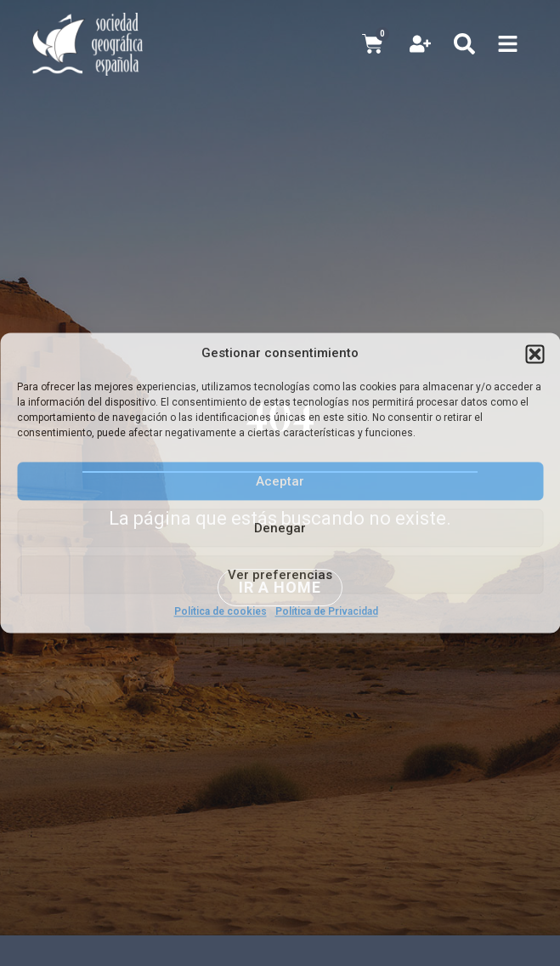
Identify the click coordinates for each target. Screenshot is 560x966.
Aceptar (280, 481)
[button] (535, 354)
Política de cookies (221, 611)
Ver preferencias (280, 575)
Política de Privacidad (327, 611)
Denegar (280, 528)
